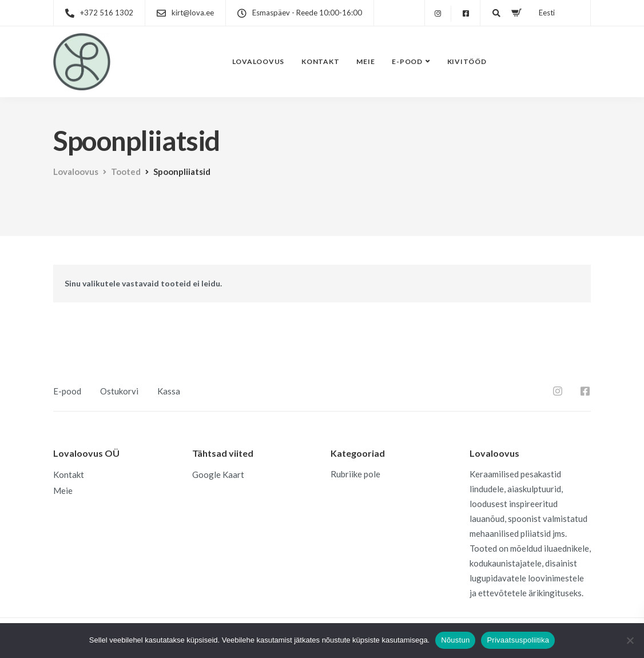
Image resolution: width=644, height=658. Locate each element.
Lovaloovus (259, 61)
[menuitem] (542, 8)
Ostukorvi (119, 391)
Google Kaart (218, 474)
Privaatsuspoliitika (518, 640)
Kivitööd (467, 61)
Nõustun (455, 640)
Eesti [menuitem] (544, 13)
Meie (365, 61)
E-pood (407, 61)
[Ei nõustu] (630, 640)
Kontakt (320, 61)
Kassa (169, 391)
